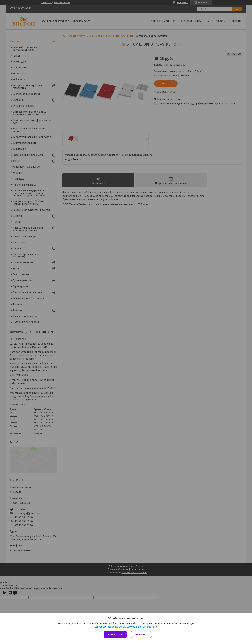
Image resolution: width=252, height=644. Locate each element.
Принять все (115, 634)
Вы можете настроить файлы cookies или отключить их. (125, 627)
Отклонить (141, 634)
